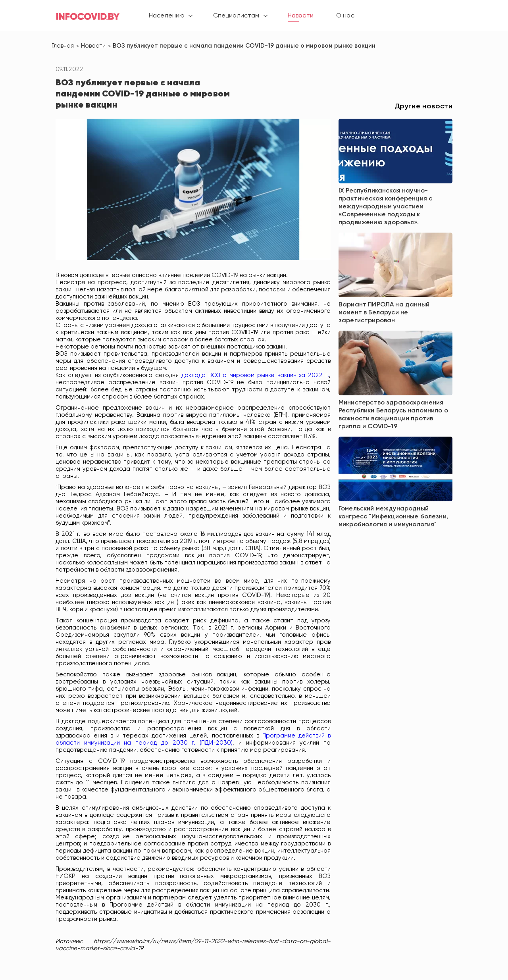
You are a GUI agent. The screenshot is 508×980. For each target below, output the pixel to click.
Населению (167, 16)
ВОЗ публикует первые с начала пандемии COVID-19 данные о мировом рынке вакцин (244, 46)
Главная (63, 46)
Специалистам (238, 16)
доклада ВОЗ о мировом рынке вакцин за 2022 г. (255, 375)
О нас (350, 16)
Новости (305, 16)
